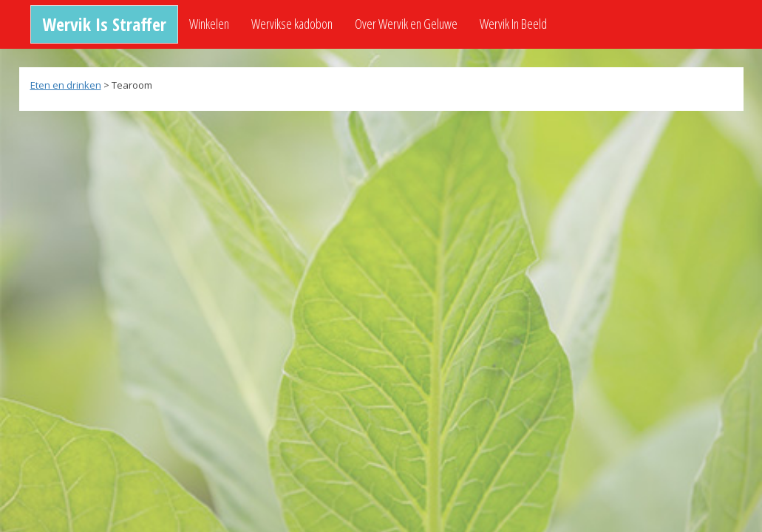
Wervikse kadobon (292, 24)
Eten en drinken (66, 85)
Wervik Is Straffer (104, 24)
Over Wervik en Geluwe (406, 24)
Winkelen (209, 24)
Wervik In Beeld (513, 24)
